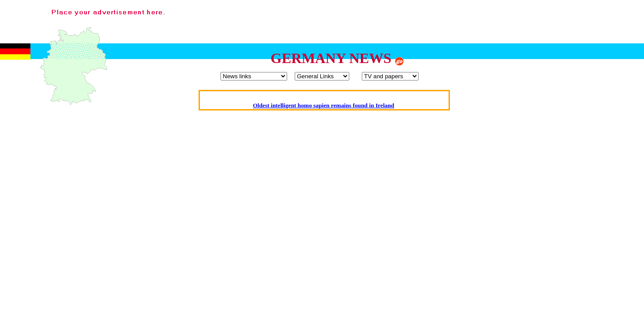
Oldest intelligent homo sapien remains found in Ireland (323, 105)
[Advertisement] (476, 24)
